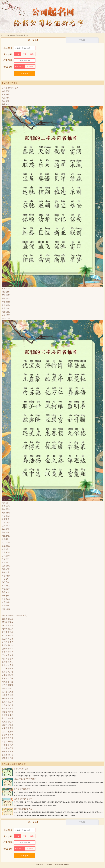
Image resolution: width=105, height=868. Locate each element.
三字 (25, 54)
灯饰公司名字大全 (21, 769)
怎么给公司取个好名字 (23, 799)
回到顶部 (49, 865)
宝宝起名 (82, 40)
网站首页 (40, 865)
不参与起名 (19, 66)
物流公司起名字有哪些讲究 (25, 779)
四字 (32, 54)
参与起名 (30, 66)
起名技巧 (10, 35)
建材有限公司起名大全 (23, 809)
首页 (3, 35)
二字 (18, 54)
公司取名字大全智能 (22, 789)
